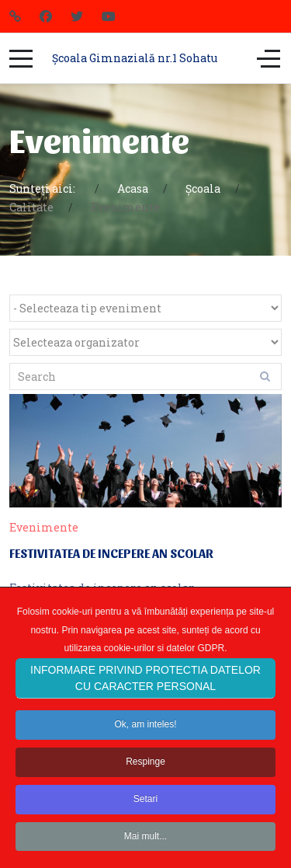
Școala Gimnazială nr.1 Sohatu (135, 58)
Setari (145, 815)
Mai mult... (145, 852)
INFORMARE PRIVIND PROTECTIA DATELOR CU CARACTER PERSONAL (145, 694)
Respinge (145, 778)
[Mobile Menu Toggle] (21, 58)
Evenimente (44, 527)
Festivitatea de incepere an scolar (111, 553)
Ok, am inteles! (145, 741)
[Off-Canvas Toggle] (268, 58)
